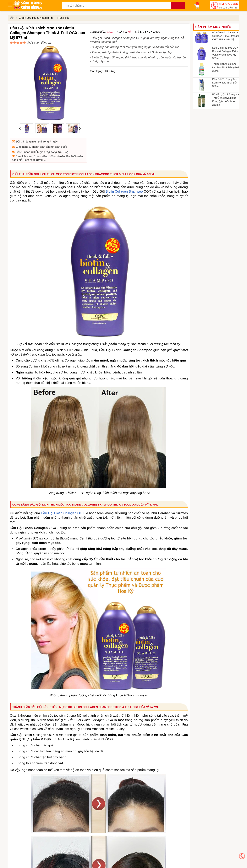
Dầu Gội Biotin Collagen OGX (63, 494)
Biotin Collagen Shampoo (124, 173)
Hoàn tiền (64, 138)
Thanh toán (38, 128)
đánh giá (126, 40)
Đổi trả (20, 123)
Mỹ (130, 46)
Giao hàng (22, 128)
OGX (110, 46)
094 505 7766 (228, 6)
